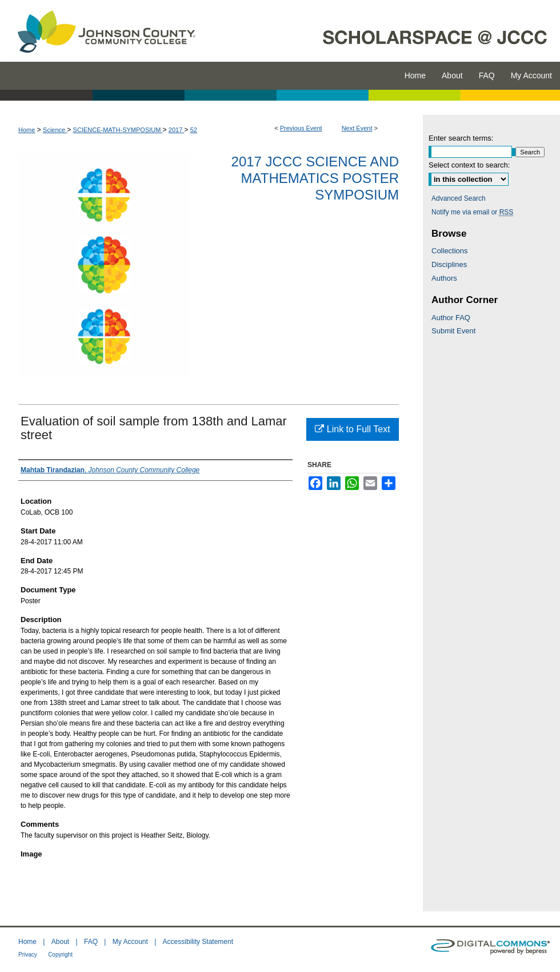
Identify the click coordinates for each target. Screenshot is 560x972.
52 (194, 130)
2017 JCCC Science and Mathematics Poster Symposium (315, 178)
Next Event (357, 128)
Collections (450, 251)
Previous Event (301, 128)
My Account (130, 942)
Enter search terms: (461, 138)
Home (27, 130)
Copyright (60, 955)
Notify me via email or (472, 212)
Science (55, 130)
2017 (177, 130)
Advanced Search (459, 198)
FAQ (91, 942)
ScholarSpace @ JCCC (384, 31)
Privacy (28, 955)
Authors (444, 278)
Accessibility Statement (198, 942)
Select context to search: (469, 165)
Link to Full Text (352, 429)
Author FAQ (451, 318)
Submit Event (453, 331)
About (60, 942)
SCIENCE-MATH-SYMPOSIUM (118, 130)
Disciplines (449, 264)
